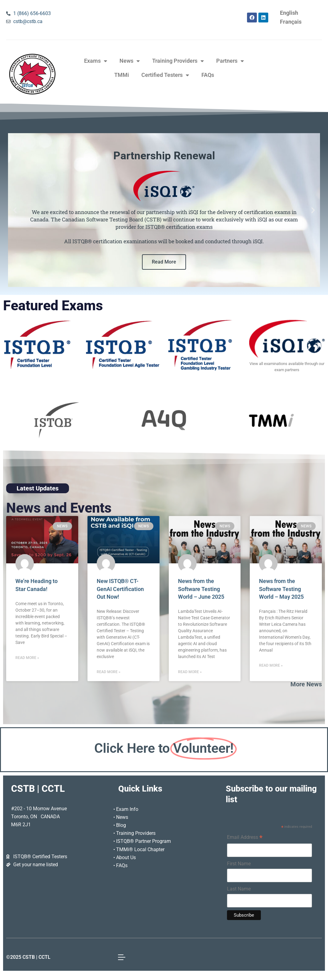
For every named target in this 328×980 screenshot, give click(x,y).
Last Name (239, 889)
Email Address (245, 838)
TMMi (122, 75)
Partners (230, 61)
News (130, 61)
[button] (15, 210)
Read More (164, 262)
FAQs (208, 75)
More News (306, 684)
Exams (96, 61)
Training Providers (178, 61)
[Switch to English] (289, 13)
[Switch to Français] (291, 22)
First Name (239, 864)
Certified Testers (165, 75)
